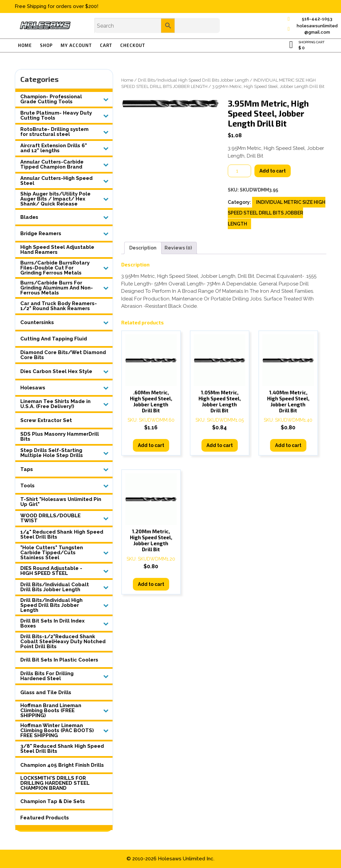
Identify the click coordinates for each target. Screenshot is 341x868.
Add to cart (273, 171)
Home (25, 45)
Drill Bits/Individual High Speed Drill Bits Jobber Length (193, 80)
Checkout (133, 45)
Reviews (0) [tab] (178, 248)
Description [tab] (143, 248)
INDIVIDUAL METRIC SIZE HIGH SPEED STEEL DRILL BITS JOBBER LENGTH (277, 213)
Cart (106, 45)
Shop (46, 45)
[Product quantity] (239, 171)
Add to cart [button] (151, 445)
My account (76, 45)
